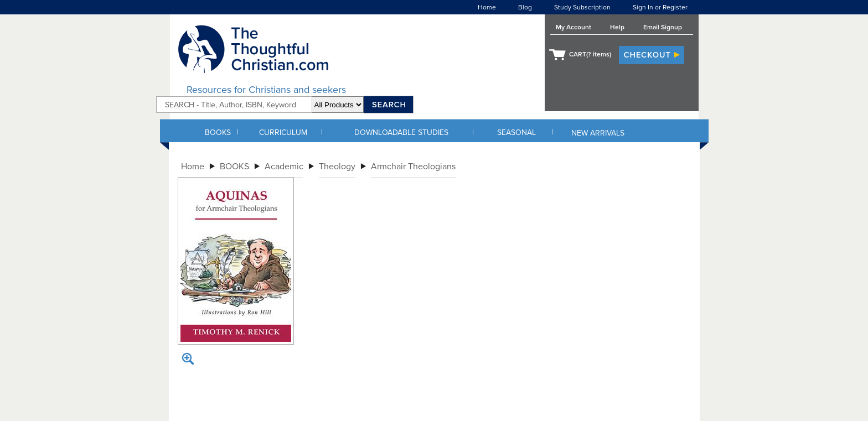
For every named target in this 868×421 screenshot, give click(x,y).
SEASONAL (516, 132)
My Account (573, 27)
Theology (337, 167)
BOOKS (218, 132)
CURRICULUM (283, 132)
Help (617, 27)
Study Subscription (582, 7)
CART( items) (590, 54)
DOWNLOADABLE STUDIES (401, 132)
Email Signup (663, 27)
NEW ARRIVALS (598, 133)
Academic (284, 167)
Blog (525, 7)
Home (487, 7)
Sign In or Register (660, 7)
